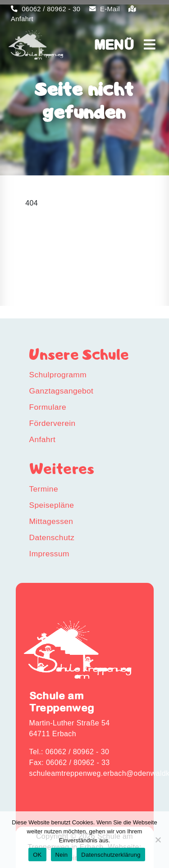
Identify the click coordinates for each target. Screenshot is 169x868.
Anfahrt (43, 439)
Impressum (49, 554)
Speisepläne (52, 505)
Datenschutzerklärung (111, 855)
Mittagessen (51, 521)
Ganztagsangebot (62, 391)
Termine (44, 489)
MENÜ (125, 45)
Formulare (48, 407)
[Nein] (158, 840)
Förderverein (53, 423)
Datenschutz (52, 537)
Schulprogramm (58, 375)
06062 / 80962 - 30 (46, 9)
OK (37, 855)
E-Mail (105, 9)
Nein (62, 855)
